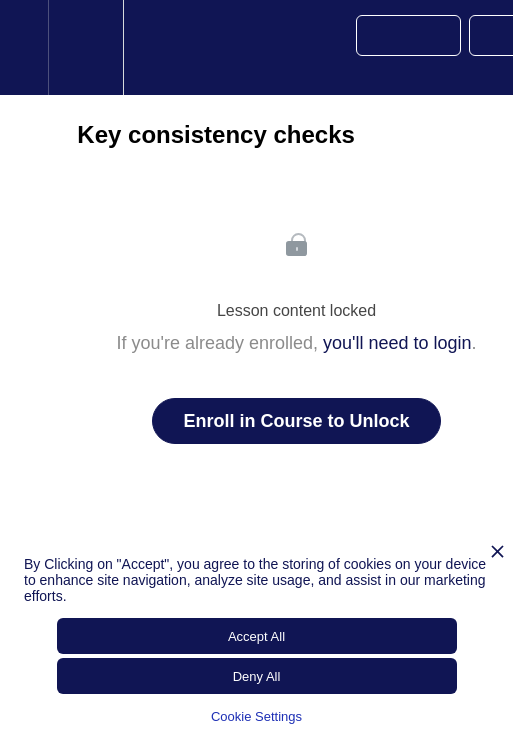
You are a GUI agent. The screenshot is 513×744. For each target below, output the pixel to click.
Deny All (257, 676)
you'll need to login (397, 343)
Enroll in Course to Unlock (296, 421)
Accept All (256, 636)
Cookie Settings (256, 716)
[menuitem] (85, 47)
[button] (24, 47)
